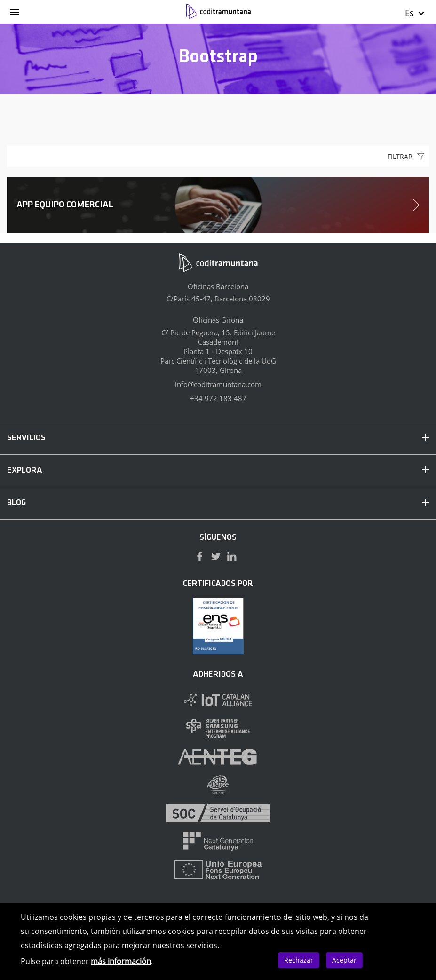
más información (121, 961)
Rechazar (299, 960)
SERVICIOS (218, 438)
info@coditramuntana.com (218, 384)
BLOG (218, 503)
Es (415, 13)
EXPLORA (218, 470)
